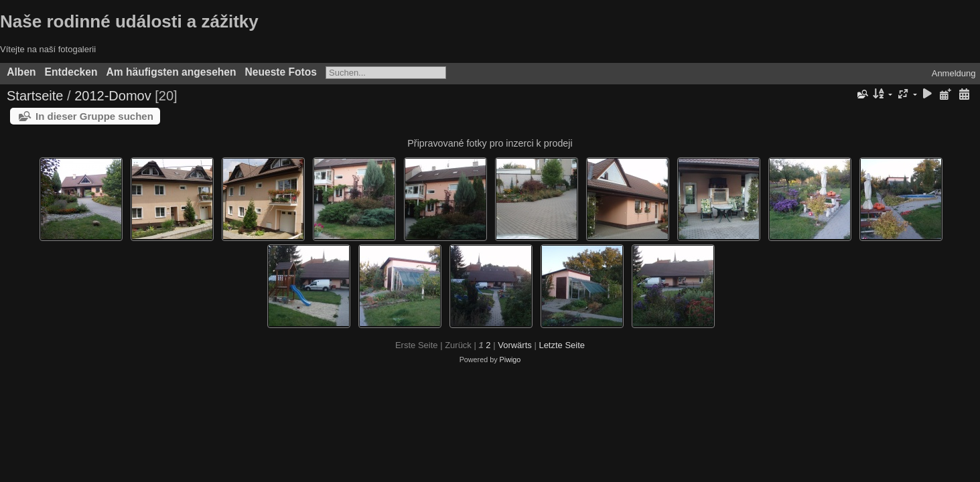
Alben (21, 72)
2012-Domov (113, 96)
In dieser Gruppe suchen (94, 116)
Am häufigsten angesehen (171, 72)
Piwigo (510, 359)
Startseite (35, 96)
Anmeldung (954, 73)
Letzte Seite (562, 345)
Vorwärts (515, 345)
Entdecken (71, 72)
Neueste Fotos (281, 72)
